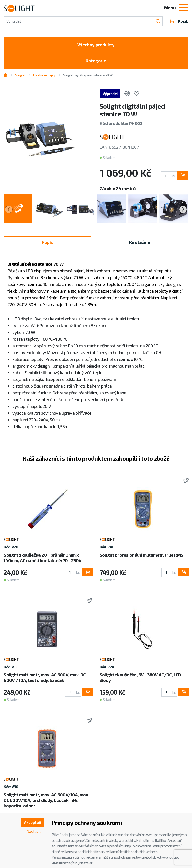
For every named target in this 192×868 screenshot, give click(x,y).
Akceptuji (32, 823)
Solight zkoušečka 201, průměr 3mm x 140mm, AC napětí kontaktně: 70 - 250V (43, 559)
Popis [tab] (47, 244)
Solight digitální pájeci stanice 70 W (88, 77)
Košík (178, 21)
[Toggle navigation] (184, 8)
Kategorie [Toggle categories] (96, 62)
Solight (20, 77)
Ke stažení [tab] (140, 244)
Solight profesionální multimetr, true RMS (141, 557)
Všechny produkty (96, 45)
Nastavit (33, 832)
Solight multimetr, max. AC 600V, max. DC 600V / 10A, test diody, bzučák (45, 679)
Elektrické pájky (44, 77)
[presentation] (9, 211)
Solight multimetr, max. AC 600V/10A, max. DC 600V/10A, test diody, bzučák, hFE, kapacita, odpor (46, 802)
